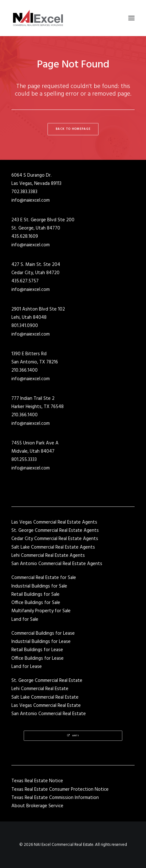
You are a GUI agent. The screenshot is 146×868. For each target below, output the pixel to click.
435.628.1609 (25, 236)
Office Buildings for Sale (36, 603)
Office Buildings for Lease (38, 658)
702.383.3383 (24, 192)
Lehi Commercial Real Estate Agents (48, 556)
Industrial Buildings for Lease (41, 642)
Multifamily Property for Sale (41, 611)
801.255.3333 (24, 460)
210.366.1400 (25, 370)
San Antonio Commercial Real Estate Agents (57, 564)
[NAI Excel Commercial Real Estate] (38, 18)
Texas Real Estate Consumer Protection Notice (60, 789)
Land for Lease (27, 667)
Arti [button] (73, 736)
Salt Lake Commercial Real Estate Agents (53, 547)
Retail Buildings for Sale (35, 594)
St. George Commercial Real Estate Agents (55, 531)
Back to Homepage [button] (73, 129)
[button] (131, 18)
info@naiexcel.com (31, 200)
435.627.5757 (25, 281)
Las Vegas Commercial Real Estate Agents (54, 522)
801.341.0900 (25, 326)
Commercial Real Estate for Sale (44, 578)
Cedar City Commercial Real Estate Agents (55, 539)
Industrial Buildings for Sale (39, 586)
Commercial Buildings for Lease (43, 633)
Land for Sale (25, 620)
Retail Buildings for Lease (37, 650)
